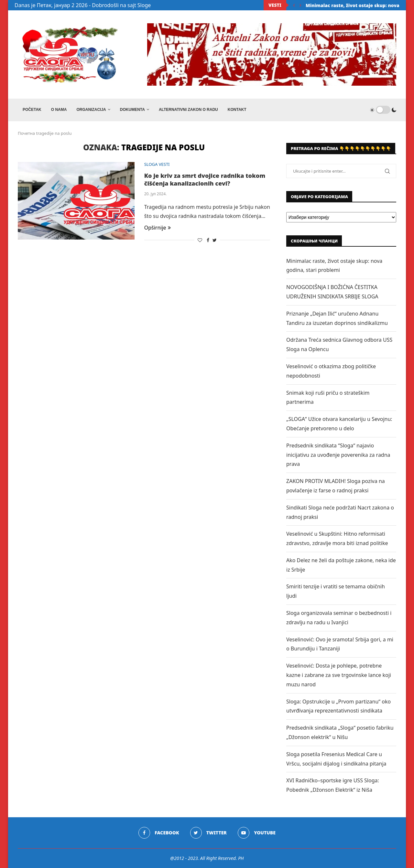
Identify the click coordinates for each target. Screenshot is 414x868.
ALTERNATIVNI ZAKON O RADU (188, 110)
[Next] (300, 5)
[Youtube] (257, 833)
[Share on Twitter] (215, 240)
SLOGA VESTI (157, 165)
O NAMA (59, 110)
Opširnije (158, 228)
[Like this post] (200, 240)
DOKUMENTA (132, 110)
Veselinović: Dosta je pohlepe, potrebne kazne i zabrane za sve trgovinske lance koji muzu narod (339, 675)
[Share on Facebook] (208, 240)
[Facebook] (159, 833)
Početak (32, 110)
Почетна (26, 133)
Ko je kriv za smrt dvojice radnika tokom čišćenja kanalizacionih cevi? (205, 179)
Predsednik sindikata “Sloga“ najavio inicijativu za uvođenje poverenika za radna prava (338, 455)
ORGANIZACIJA (91, 110)
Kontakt (237, 110)
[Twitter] (208, 833)
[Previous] (294, 5)
